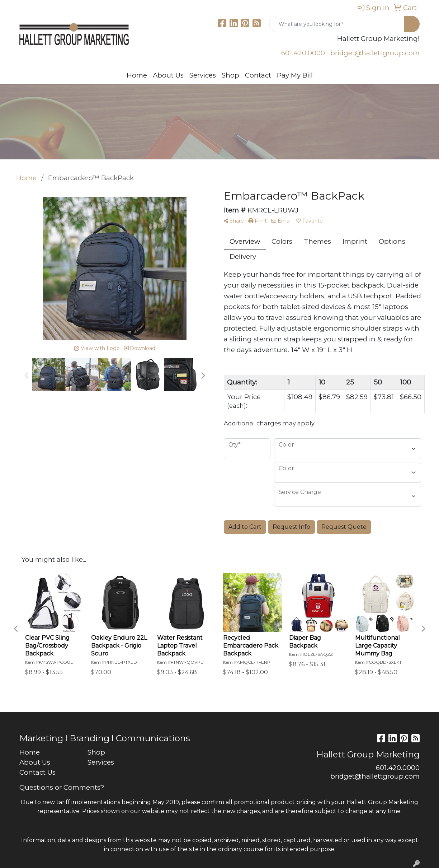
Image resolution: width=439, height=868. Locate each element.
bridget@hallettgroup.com (375, 53)
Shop (230, 75)
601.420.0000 (303, 53)
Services (203, 75)
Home (137, 75)
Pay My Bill (295, 75)
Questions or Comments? (62, 787)
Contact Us (37, 772)
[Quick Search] (337, 24)
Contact (258, 75)
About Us (168, 75)
